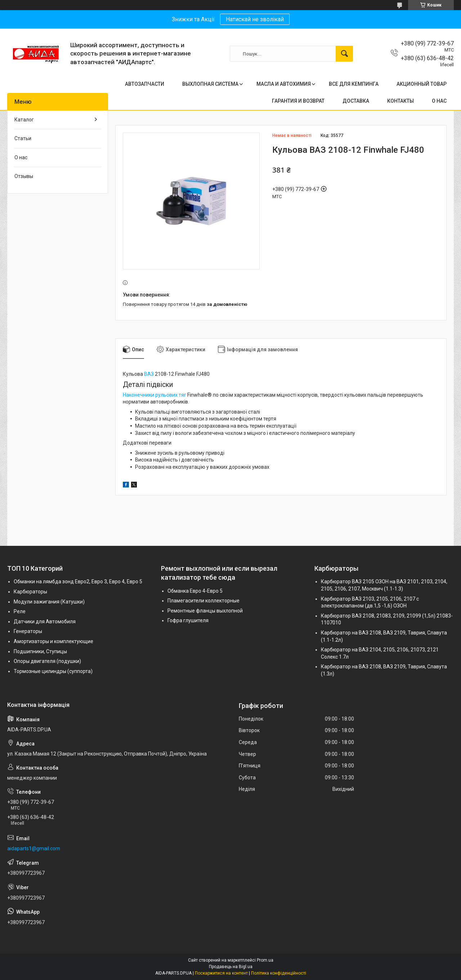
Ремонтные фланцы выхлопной (205, 611)
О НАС (439, 101)
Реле (20, 611)
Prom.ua (265, 960)
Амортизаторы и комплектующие (53, 641)
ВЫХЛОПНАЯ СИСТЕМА (210, 84)
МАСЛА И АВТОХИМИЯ (284, 84)
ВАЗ (149, 374)
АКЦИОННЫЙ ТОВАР (422, 84)
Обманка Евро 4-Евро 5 (195, 591)
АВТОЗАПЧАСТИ (145, 84)
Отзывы (24, 176)
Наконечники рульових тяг (155, 395)
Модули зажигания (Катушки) (49, 602)
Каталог (24, 120)
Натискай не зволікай (255, 19)
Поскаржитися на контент (221, 973)
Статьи (23, 138)
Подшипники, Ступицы (40, 651)
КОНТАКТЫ (400, 101)
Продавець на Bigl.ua (231, 967)
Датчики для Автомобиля (45, 622)
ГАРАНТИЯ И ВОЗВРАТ (298, 101)
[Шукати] (344, 54)
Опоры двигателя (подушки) (47, 661)
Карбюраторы (30, 592)
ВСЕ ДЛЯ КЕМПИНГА (354, 84)
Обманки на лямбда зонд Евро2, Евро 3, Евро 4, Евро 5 (78, 582)
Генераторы (28, 631)
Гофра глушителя (188, 620)
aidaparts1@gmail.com (34, 848)
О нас (21, 157)
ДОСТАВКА (356, 101)
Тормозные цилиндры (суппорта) (53, 671)
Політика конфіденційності (279, 973)
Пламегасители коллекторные (203, 601)
